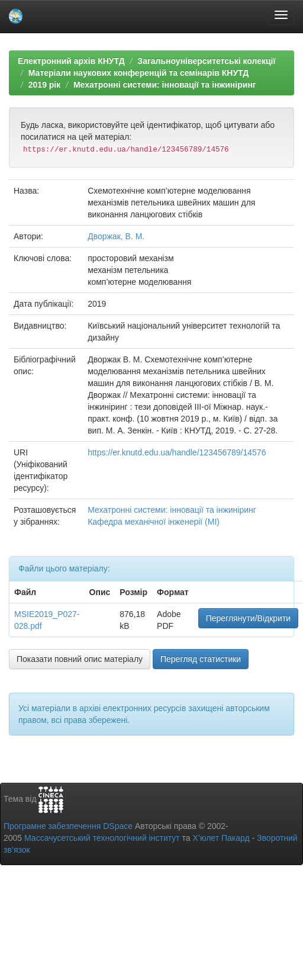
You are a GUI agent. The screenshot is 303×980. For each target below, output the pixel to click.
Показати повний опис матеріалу (80, 659)
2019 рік (44, 85)
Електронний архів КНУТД (71, 61)
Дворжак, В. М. (116, 236)
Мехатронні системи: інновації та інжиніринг (165, 85)
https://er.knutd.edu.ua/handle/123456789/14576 (177, 452)
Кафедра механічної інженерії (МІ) (154, 522)
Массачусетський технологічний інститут (102, 838)
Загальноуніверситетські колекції (206, 61)
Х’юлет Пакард (221, 838)
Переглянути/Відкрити (248, 618)
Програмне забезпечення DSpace (68, 826)
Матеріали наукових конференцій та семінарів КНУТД (139, 73)
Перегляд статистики (201, 659)
